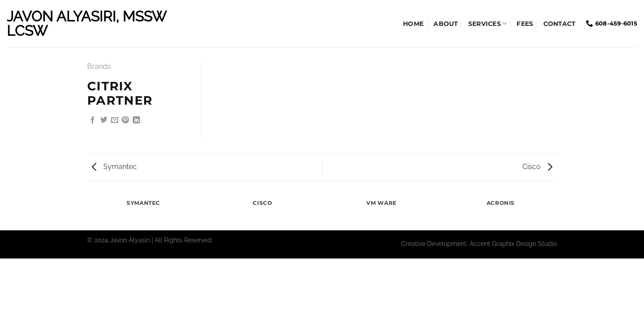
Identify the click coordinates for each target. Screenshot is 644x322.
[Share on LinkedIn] (136, 120)
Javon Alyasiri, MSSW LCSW (86, 24)
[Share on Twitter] (104, 120)
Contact (560, 24)
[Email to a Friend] (114, 120)
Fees (525, 24)
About (446, 24)
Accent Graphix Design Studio (513, 244)
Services (488, 23)
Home (413, 24)
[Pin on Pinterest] (125, 120)
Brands (99, 66)
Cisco (537, 167)
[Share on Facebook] (93, 120)
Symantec (114, 167)
